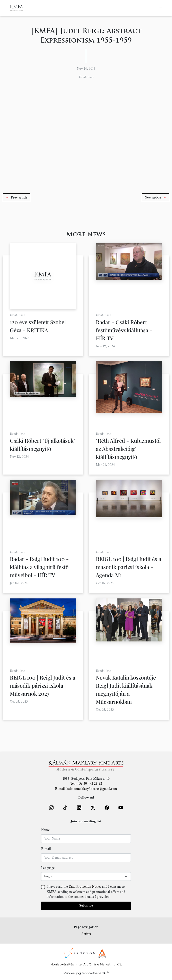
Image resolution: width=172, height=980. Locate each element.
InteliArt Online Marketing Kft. (99, 964)
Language (48, 868)
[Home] (17, 8)
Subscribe (86, 906)
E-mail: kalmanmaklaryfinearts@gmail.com (86, 789)
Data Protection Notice (85, 887)
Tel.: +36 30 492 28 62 (86, 784)
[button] (16, 198)
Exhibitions (86, 77)
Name (45, 830)
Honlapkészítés (62, 964)
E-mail (46, 849)
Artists (86, 934)
